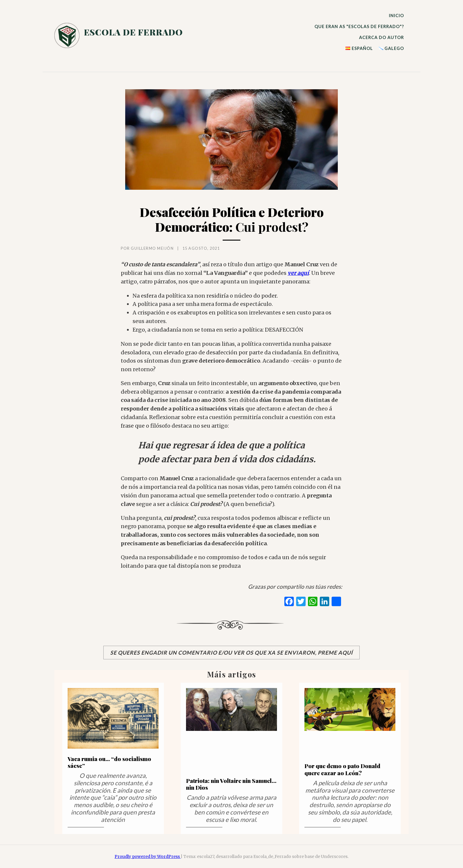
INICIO (396, 16)
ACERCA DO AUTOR (382, 37)
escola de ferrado (133, 32)
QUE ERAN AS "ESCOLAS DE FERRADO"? (359, 26)
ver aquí (298, 273)
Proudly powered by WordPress (148, 856)
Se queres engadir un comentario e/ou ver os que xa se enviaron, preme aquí (231, 653)
